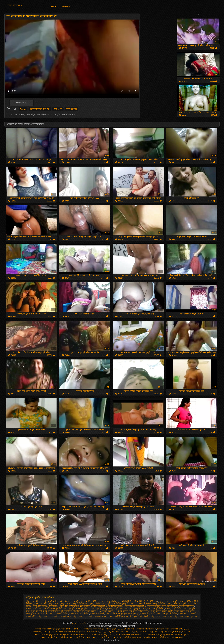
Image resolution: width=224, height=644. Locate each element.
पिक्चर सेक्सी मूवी (152, 635)
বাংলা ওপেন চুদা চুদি (170, 606)
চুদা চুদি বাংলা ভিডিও (15, 5)
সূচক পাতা (54, 7)
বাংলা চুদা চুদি (69, 609)
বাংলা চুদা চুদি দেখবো (138, 609)
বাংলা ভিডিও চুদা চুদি (188, 616)
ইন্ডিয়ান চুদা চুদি (33, 601)
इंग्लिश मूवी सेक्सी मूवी (174, 632)
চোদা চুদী (182, 603)
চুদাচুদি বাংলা (54, 635)
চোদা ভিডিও (53, 606)
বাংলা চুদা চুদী (36, 611)
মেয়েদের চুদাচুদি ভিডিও (78, 637)
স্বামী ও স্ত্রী (58, 109)
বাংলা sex (67, 632)
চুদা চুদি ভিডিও (112, 601)
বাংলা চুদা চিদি (57, 609)
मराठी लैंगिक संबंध (151, 637)
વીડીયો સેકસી (117, 637)
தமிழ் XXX (122, 629)
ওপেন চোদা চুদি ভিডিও (69, 601)
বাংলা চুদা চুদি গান (99, 609)
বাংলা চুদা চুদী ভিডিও (51, 611)
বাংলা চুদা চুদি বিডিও (156, 609)
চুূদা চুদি (125, 603)
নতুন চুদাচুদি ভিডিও (116, 606)
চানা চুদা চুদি (72, 109)
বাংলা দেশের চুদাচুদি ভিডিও (90, 616)
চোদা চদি (133, 603)
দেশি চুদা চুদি (85, 606)
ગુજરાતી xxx (91, 637)
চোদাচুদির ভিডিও (53, 637)
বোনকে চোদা (129, 632)
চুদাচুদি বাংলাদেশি (40, 603)
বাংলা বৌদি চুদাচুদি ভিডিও (151, 616)
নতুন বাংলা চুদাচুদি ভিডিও (135, 606)
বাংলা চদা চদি (32, 609)
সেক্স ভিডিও (88, 629)
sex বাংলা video (77, 629)
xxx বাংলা (59, 632)
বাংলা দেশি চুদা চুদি (148, 614)
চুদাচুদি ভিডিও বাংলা (81, 603)
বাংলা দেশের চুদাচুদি (69, 616)
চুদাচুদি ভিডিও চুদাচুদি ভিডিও (60, 603)
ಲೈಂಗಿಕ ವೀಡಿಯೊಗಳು (116, 632)
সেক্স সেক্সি (140, 629)
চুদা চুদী (161, 601)
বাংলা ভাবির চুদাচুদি (171, 616)
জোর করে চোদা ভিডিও (69, 606)
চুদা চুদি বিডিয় (99, 601)
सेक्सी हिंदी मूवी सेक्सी (78, 632)
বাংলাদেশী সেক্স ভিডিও (95, 635)
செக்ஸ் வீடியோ (139, 637)
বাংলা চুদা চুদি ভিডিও (174, 609)
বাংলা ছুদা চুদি (121, 614)
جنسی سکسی (113, 635)
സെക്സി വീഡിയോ (78, 635)
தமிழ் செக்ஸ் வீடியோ (143, 632)
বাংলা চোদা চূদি (41, 614)
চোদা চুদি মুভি (172, 603)
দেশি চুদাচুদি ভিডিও (99, 606)
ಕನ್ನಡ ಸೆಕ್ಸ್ (162, 635)
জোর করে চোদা (176, 629)
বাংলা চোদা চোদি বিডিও (58, 614)
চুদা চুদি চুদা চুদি (86, 601)
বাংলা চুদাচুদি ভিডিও (141, 611)
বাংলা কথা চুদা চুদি (187, 606)
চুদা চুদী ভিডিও (171, 601)
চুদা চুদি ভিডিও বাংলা (127, 601)
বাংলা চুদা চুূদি (67, 611)
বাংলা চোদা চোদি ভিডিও (79, 614)
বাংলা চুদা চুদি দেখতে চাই (118, 609)
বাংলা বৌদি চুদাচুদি (131, 616)
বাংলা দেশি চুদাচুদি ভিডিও (167, 614)
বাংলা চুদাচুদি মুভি (182, 611)
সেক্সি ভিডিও (131, 629)
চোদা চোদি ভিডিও (40, 606)
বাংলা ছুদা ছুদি (134, 614)
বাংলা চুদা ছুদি (79, 611)
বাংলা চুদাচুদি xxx (109, 611)
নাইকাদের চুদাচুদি (154, 606)
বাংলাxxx (38, 629)
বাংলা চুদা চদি (44, 609)
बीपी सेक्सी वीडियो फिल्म (127, 635)
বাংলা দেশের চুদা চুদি (52, 616)
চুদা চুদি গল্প (51, 632)
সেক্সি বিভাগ (66, 7)
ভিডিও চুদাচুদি (64, 635)
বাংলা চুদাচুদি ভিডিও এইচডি (162, 611)
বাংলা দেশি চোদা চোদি (187, 614)
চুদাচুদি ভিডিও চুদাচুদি (159, 632)
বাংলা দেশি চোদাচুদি (34, 616)
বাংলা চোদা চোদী (97, 614)
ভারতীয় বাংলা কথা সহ (40, 109)
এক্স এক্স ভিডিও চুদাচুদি (49, 601)
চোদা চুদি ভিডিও (150, 629)
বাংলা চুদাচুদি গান (125, 611)
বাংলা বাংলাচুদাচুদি (93, 632)
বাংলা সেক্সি (97, 629)
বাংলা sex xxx (141, 635)
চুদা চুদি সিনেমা (143, 601)
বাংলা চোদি (110, 614)
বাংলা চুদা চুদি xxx (83, 609)
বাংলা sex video (177, 637)
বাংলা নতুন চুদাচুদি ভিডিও (112, 616)
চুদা (103, 629)
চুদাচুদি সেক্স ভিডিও (113, 603)
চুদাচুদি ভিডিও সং (97, 603)
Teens (23, 109)
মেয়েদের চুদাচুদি (111, 629)
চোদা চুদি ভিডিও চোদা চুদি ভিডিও (151, 603)
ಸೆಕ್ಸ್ (105, 635)
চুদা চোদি (182, 601)
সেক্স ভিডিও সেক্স (164, 637)
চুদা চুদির (154, 601)
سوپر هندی (104, 632)
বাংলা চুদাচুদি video (93, 611)
